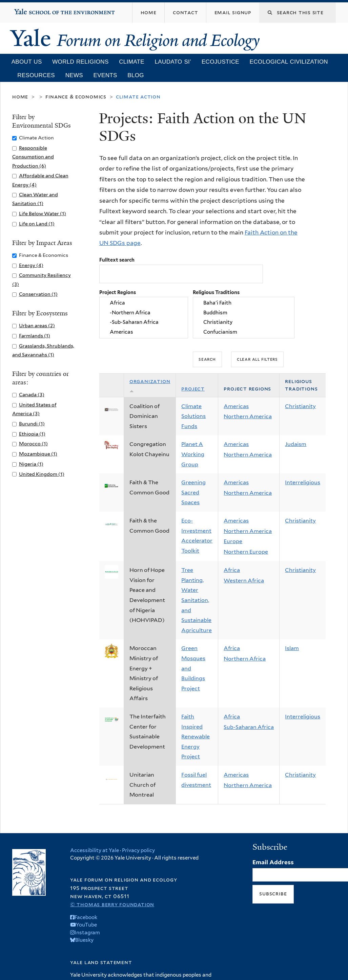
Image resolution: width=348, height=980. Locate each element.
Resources (36, 75)
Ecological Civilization (289, 62)
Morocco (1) (33, 443)
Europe (233, 541)
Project (193, 389)
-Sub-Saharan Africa (144, 322)
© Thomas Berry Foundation (112, 904)
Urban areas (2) (37, 325)
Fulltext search (117, 260)
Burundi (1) (32, 424)
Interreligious (303, 482)
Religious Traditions (216, 292)
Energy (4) (31, 265)
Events (105, 75)
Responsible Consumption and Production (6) (33, 157)
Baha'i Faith (244, 303)
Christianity (244, 322)
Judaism (296, 444)
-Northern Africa (144, 313)
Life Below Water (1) (43, 213)
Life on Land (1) (37, 224)
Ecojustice (220, 62)
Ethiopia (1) (32, 434)
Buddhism (244, 313)
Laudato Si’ (173, 62)
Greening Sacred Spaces (193, 492)
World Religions (80, 62)
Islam (292, 648)
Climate (132, 62)
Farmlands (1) (35, 336)
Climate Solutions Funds (193, 416)
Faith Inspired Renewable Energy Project (196, 737)
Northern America (248, 416)
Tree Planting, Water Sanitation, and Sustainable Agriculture (197, 600)
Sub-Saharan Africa (249, 727)
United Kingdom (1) (42, 474)
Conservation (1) (38, 294)
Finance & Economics (76, 97)
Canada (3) (32, 394)
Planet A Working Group (193, 454)
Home (20, 97)
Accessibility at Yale (95, 850)
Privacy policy (138, 850)
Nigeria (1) (31, 464)
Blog (136, 75)
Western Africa (244, 581)
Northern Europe (246, 552)
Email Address (273, 862)
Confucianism (244, 332)
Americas (144, 332)
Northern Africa (245, 659)
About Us (27, 62)
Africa (144, 303)
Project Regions (118, 292)
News (74, 75)
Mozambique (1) (38, 454)
